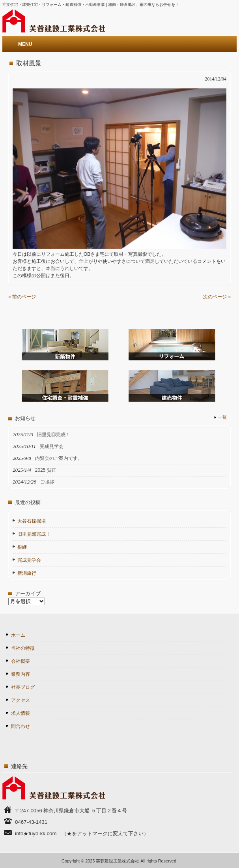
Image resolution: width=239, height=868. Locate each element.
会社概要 (21, 661)
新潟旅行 (27, 573)
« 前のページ (22, 297)
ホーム (18, 635)
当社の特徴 (23, 648)
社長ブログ (23, 687)
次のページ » (217, 297)
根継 (22, 547)
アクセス (21, 700)
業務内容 (21, 674)
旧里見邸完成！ (34, 534)
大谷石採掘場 (32, 521)
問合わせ (21, 726)
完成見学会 (29, 560)
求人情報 (21, 713)
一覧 (222, 417)
